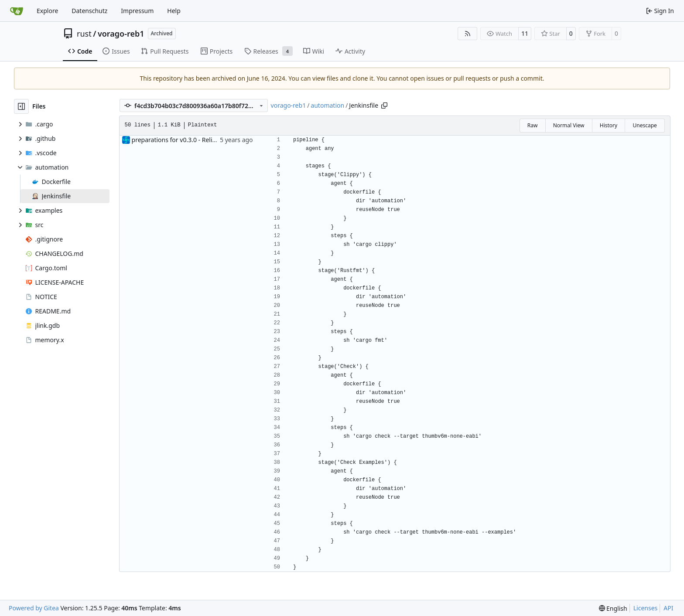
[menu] (613, 608)
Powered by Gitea (34, 608)
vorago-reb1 (121, 34)
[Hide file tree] (21, 106)
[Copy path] (384, 106)
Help (174, 11)
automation (327, 105)
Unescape (645, 125)
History (609, 125)
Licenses (646, 608)
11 (525, 33)
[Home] (17, 11)
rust (84, 34)
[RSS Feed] (468, 34)
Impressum (137, 11)
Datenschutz (89, 11)
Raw (533, 125)
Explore (47, 11)
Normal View (569, 125)
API (668, 608)
